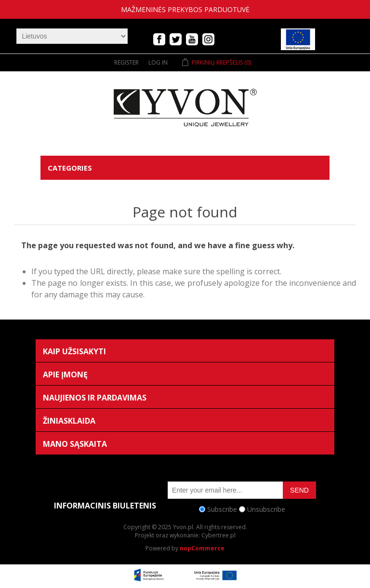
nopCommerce (202, 548)
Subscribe (222, 509)
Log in (158, 62)
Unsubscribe (266, 509)
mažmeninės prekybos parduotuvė (185, 9)
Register (126, 62)
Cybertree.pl (218, 535)
